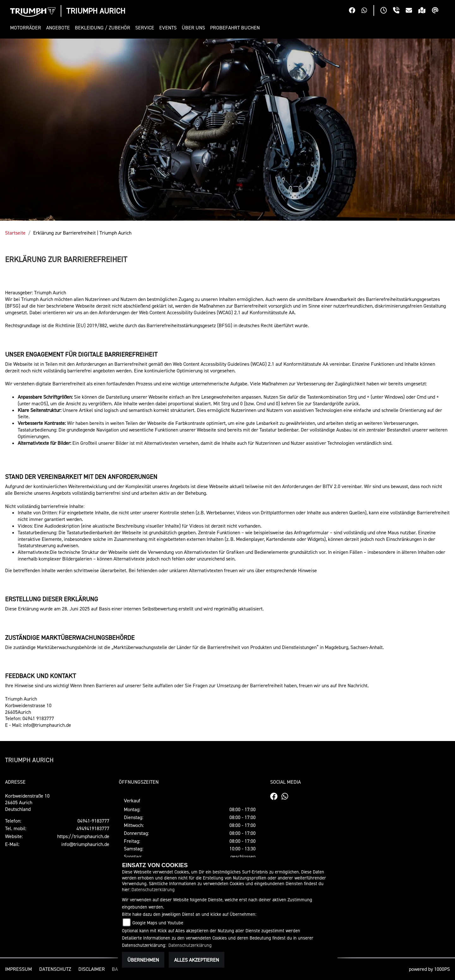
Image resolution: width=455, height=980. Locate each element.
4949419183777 (93, 828)
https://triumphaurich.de (83, 836)
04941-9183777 (93, 821)
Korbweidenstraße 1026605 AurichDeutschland (27, 802)
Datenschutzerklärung (153, 889)
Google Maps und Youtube (158, 923)
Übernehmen (143, 960)
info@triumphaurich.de (85, 844)
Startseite (15, 233)
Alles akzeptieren (197, 960)
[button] (27, 28)
